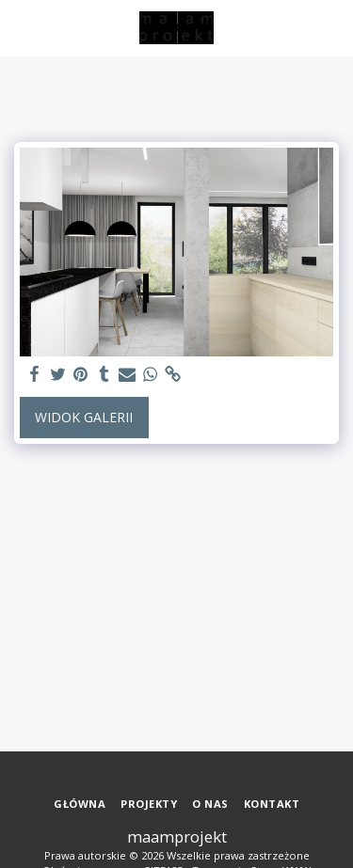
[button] (21, 27)
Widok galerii (84, 417)
